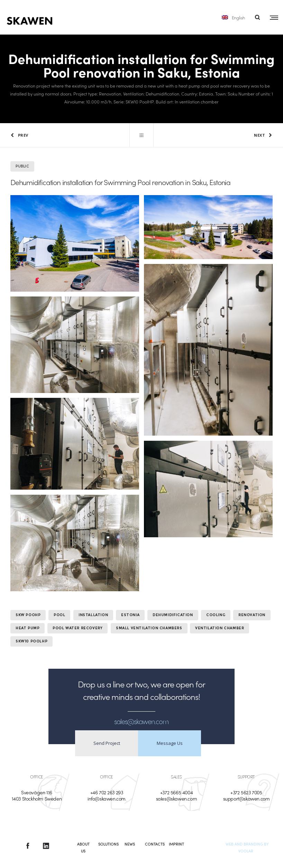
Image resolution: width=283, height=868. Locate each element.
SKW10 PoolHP (31, 641)
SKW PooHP (28, 615)
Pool (59, 615)
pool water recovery (77, 628)
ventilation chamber (220, 628)
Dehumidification (173, 615)
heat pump (28, 628)
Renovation (252, 615)
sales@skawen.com (177, 798)
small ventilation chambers (149, 628)
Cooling (216, 615)
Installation (93, 615)
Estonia (130, 615)
